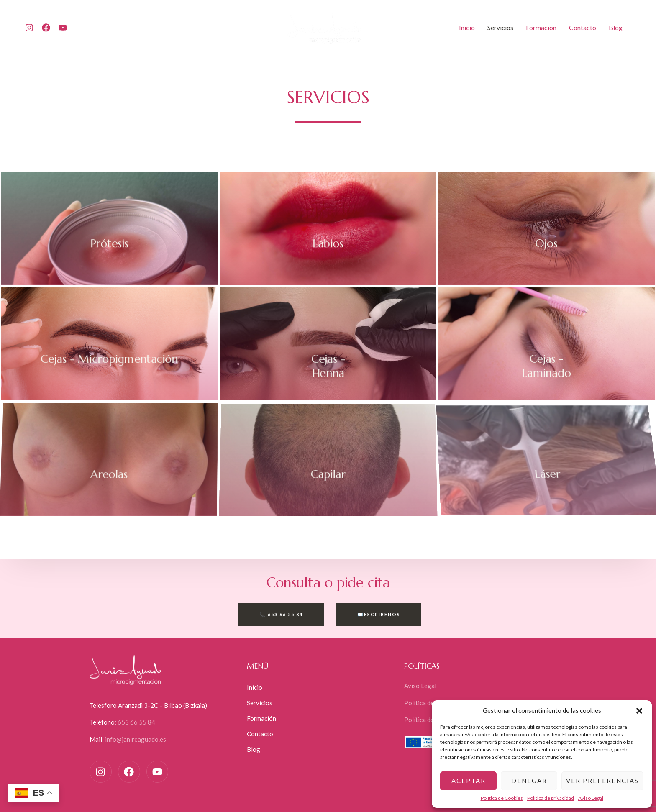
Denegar (529, 781)
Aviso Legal (591, 798)
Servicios (500, 27)
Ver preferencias (602, 781)
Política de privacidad (551, 798)
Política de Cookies (502, 798)
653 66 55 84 (136, 722)
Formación (541, 27)
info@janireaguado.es (136, 739)
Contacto (583, 27)
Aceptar (469, 781)
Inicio (467, 27)
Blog (616, 27)
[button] (639, 711)
